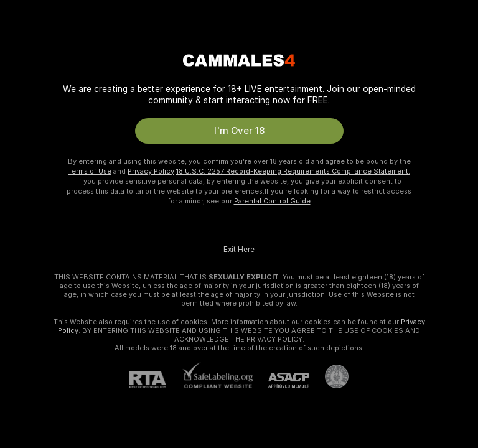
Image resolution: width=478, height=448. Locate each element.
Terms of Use (90, 171)
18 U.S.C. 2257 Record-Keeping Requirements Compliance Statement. (293, 171)
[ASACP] (281, 380)
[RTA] (156, 380)
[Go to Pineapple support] (329, 376)
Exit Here (239, 250)
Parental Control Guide (272, 201)
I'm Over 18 (239, 131)
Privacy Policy (151, 171)
